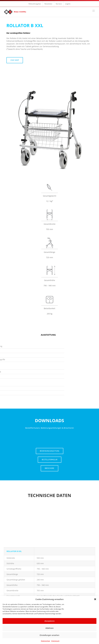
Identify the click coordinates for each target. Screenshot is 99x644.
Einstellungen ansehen (49, 635)
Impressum (55, 641)
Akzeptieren (49, 621)
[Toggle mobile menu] (94, 11)
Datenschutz (46, 641)
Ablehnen (49, 628)
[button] (95, 599)
